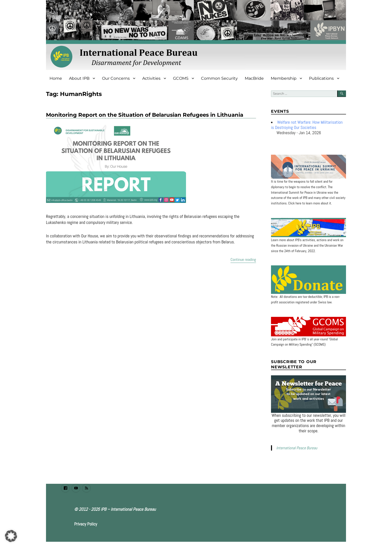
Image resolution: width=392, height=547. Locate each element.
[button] (11, 536)
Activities (151, 78)
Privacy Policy (86, 524)
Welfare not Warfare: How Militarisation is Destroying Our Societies (307, 125)
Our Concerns (116, 78)
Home (56, 78)
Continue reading (243, 259)
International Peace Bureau (297, 448)
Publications (321, 78)
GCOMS (181, 78)
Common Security (219, 78)
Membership (284, 78)
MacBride (254, 78)
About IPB (79, 78)
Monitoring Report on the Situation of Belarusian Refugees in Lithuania (145, 115)
